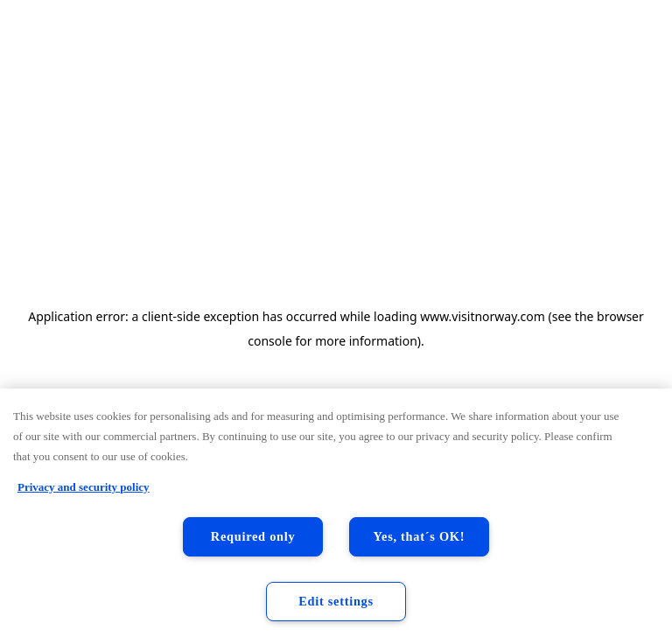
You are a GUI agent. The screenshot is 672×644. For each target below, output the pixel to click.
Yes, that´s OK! (420, 536)
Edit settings (336, 601)
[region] (336, 516)
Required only (253, 536)
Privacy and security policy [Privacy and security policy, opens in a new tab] (84, 487)
